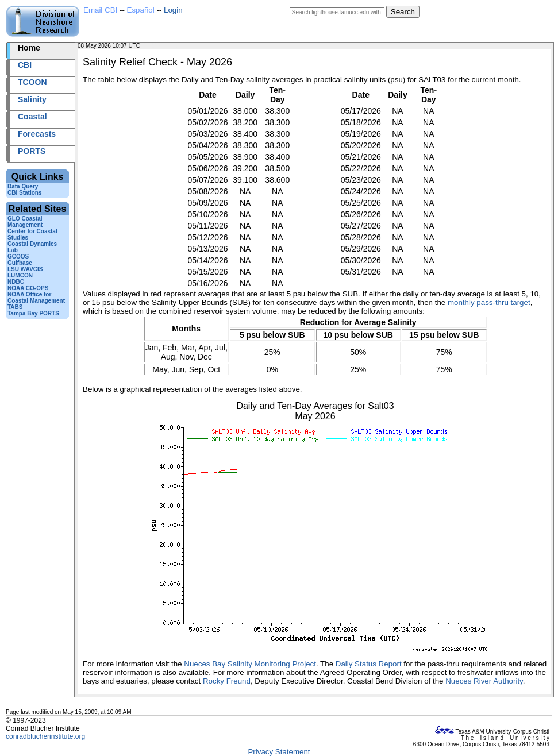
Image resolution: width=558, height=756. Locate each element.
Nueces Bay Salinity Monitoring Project (250, 664)
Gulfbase (20, 263)
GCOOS (18, 256)
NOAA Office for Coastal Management (36, 298)
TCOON (32, 82)
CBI (25, 65)
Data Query (23, 186)
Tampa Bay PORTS (33, 313)
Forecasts (37, 134)
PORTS (32, 151)
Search (403, 12)
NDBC (16, 282)
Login (173, 10)
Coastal (32, 117)
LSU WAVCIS (25, 269)
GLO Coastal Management (25, 222)
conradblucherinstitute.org (45, 736)
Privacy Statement (279, 752)
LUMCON (20, 275)
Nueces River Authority (484, 681)
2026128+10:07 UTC (169, 46)
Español (141, 10)
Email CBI (100, 10)
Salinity (32, 99)
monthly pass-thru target (489, 302)
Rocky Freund (227, 681)
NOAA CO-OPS (28, 288)
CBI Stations (24, 193)
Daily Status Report (369, 664)
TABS (15, 307)
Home (29, 48)
